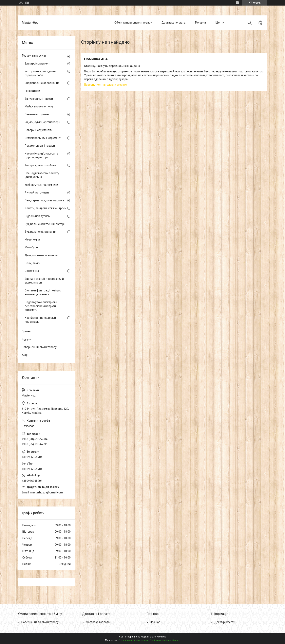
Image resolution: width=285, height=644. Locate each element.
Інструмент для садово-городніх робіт (40, 73)
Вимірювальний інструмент (43, 138)
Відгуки (27, 339)
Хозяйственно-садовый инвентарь (40, 320)
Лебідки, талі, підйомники (41, 185)
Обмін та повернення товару (133, 23)
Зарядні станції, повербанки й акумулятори (44, 281)
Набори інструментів (38, 130)
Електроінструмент (37, 64)
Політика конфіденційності (165, 640)
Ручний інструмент (37, 193)
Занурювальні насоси (39, 99)
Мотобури (31, 247)
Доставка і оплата (173, 23)
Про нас (27, 331)
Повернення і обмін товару (39, 347)
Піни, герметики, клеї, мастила (44, 200)
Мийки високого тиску (39, 106)
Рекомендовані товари (40, 146)
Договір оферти (225, 622)
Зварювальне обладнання (42, 83)
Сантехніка (32, 271)
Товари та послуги (34, 56)
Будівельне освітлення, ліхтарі (45, 224)
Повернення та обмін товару (40, 622)
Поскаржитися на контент (133, 640)
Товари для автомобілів (40, 165)
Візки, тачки (32, 263)
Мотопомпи (32, 240)
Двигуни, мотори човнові (41, 255)
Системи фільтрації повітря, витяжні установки (43, 292)
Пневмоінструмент (37, 114)
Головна (200, 23)
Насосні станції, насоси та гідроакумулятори (41, 156)
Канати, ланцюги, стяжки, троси (46, 208)
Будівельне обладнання (41, 232)
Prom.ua (161, 637)
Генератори (32, 91)
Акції (25, 355)
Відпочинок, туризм (38, 216)
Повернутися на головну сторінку (106, 85)
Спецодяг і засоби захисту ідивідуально (42, 175)
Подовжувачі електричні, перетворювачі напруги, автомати (41, 306)
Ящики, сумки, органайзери (42, 122)
